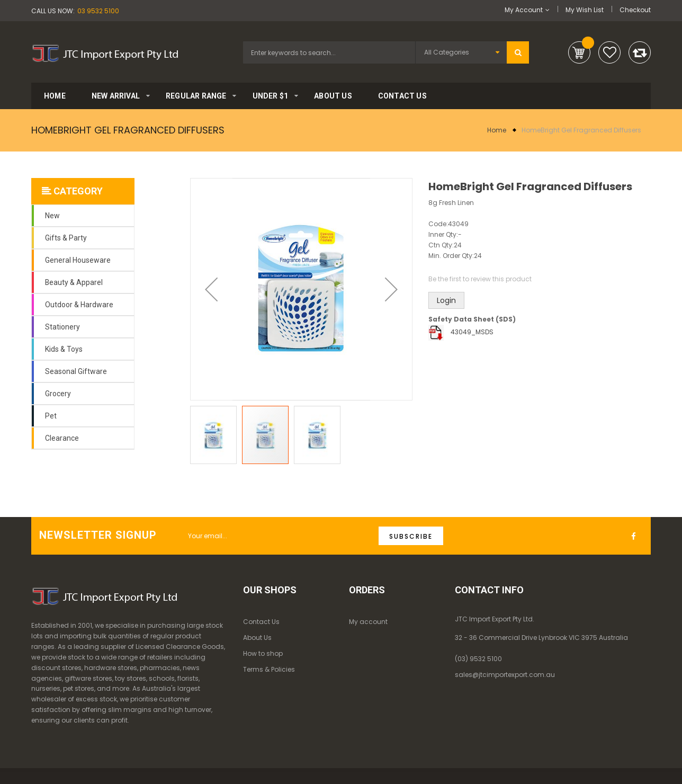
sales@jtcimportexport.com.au (505, 675)
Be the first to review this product (480, 279)
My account (368, 622)
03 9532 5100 (98, 11)
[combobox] (329, 52)
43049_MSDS (472, 332)
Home (497, 130)
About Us (257, 638)
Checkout (635, 10)
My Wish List (585, 10)
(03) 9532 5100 (478, 659)
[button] (211, 289)
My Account (524, 10)
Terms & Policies (269, 669)
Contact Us (261, 622)
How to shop (263, 653)
